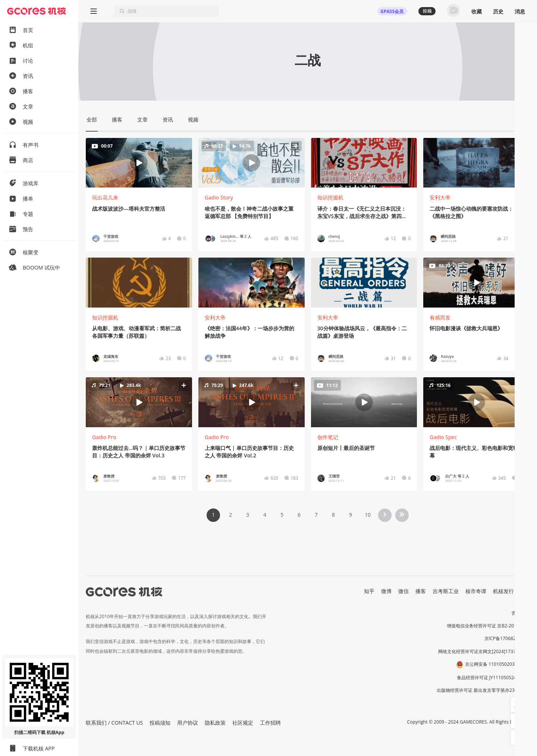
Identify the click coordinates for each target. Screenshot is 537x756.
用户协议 (188, 723)
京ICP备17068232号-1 (507, 638)
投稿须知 (160, 723)
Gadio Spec (443, 437)
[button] (252, 163)
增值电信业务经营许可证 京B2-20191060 (488, 626)
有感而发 (440, 317)
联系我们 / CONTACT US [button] (114, 723)
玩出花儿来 (105, 197)
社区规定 (243, 723)
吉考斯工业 (446, 591)
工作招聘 (270, 723)
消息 (520, 11)
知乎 (369, 591)
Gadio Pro (104, 437)
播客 (421, 591)
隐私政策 (215, 723)
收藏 (477, 11)
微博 (386, 591)
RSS (525, 591)
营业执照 (521, 613)
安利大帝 (440, 197)
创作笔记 (328, 437)
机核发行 (503, 591)
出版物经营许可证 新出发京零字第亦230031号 (483, 690)
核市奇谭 (476, 591)
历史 (498, 11)
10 (368, 515)
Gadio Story (219, 197)
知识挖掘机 (330, 197)
